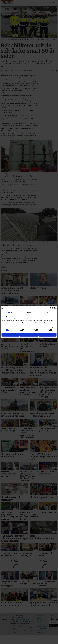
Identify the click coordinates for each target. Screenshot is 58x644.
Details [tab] (29, 312)
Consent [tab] (10, 312)
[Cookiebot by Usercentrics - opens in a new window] (51, 308)
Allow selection (29, 335)
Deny (10, 335)
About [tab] (48, 312)
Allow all (48, 335)
